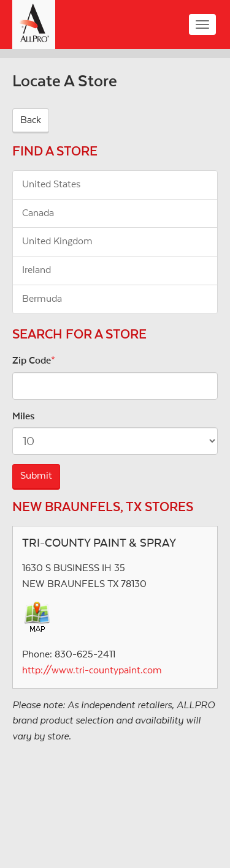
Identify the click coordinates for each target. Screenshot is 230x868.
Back (31, 120)
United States (51, 184)
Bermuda (42, 299)
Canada (38, 213)
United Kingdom (57, 241)
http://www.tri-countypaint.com (92, 670)
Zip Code (32, 361)
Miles (24, 416)
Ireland (36, 270)
